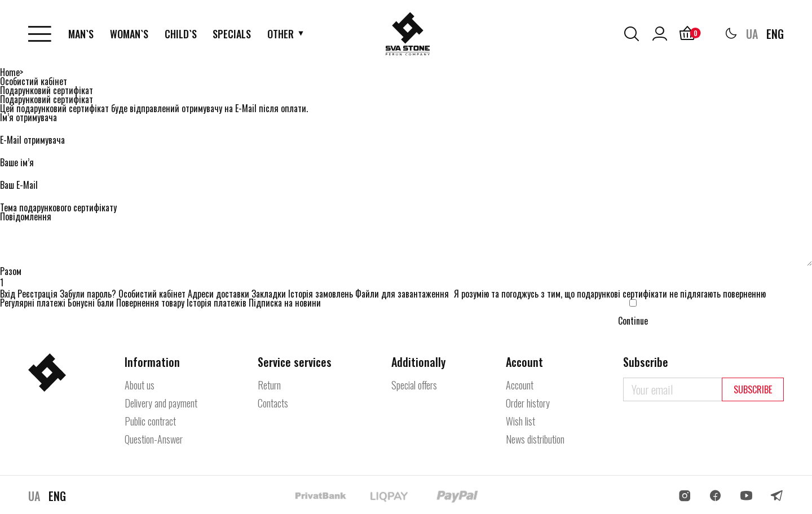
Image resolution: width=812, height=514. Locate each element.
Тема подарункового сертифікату (58, 207)
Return (269, 385)
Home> (12, 72)
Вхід (8, 294)
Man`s (81, 34)
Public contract (150, 421)
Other (281, 34)
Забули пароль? (88, 294)
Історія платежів (217, 303)
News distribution (535, 439)
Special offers (414, 385)
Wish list (520, 421)
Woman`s (129, 34)
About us (140, 385)
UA (752, 34)
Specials (232, 34)
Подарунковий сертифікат (47, 90)
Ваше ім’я (17, 162)
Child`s (181, 34)
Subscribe (753, 389)
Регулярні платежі (33, 303)
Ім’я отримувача (28, 117)
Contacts (273, 403)
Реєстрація (37, 294)
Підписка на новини (285, 303)
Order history (528, 403)
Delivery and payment (161, 403)
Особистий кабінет (34, 81)
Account (520, 385)
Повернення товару (150, 303)
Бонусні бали (91, 303)
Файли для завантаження (402, 294)
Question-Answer (154, 439)
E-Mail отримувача (32, 140)
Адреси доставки (219, 294)
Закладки (269, 294)
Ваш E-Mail (19, 185)
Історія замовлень (321, 294)
